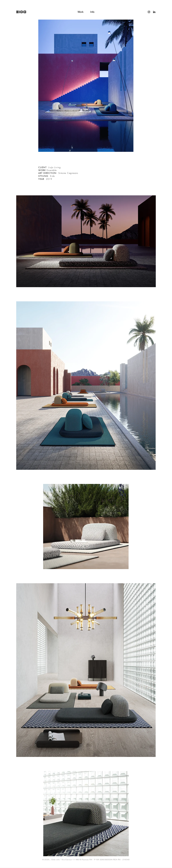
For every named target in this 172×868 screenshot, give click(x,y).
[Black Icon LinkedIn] (154, 12)
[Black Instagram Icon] (149, 12)
